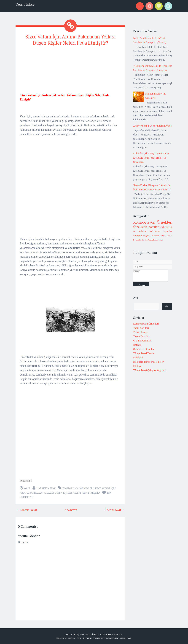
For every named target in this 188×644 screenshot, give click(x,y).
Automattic (75, 638)
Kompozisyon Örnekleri (78, 488)
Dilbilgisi (138, 357)
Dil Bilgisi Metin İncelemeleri (149, 362)
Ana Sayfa (71, 509)
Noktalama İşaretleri (161, 231)
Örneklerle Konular (146, 227)
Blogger (118, 634)
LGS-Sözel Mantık (158, 236)
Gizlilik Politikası (142, 341)
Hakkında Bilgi (46, 488)
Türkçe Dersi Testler (144, 353)
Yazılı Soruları (141, 328)
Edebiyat (164, 227)
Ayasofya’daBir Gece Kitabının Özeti (153, 126)
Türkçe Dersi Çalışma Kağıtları (150, 370)
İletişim (137, 345)
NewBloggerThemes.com (118, 638)
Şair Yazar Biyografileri (154, 240)
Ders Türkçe (25, 4)
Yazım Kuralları (142, 336)
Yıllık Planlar (140, 332)
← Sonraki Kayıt (27, 509)
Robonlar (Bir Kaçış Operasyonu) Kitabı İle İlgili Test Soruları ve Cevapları (151, 158)
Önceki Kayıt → (115, 509)
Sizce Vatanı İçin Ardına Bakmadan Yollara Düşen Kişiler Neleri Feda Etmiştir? (70, 39)
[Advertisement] (70, 70)
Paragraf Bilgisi (141, 235)
